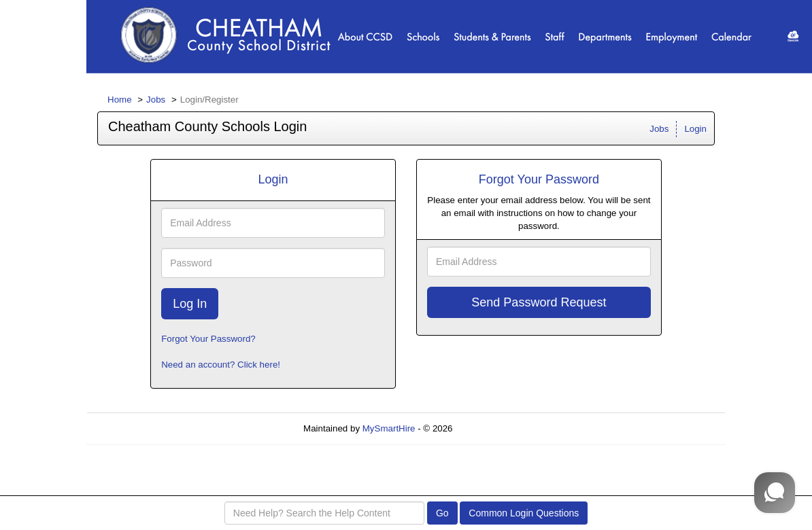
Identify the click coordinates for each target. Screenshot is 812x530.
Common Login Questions (524, 513)
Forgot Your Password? (208, 339)
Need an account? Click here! (221, 365)
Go (442, 513)
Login (695, 129)
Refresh (493, 428)
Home (120, 100)
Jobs (156, 100)
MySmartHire (389, 428)
